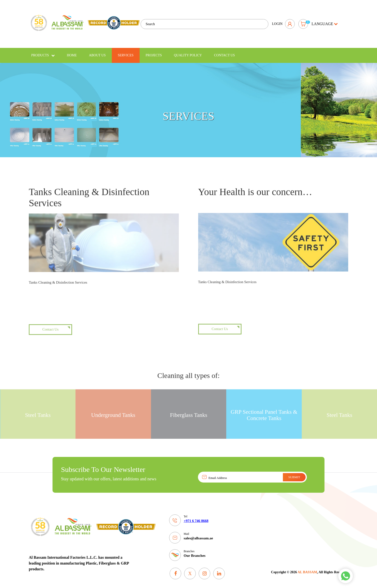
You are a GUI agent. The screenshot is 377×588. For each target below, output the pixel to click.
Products (43, 52)
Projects (154, 52)
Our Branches (195, 552)
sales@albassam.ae (198, 535)
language (325, 22)
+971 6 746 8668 (196, 517)
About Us (97, 52)
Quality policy (188, 52)
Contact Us (224, 52)
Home (72, 52)
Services (126, 52)
